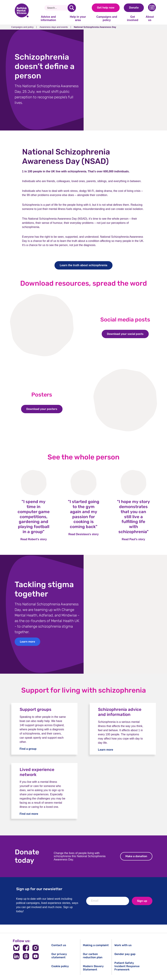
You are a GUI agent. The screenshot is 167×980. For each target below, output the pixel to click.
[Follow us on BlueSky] (16, 948)
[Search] (57, 8)
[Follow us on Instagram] (35, 948)
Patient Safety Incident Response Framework (127, 966)
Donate (134, 8)
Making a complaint (96, 945)
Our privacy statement (59, 956)
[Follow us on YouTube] (35, 956)
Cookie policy (60, 966)
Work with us (123, 945)
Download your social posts (128, 334)
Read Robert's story (34, 539)
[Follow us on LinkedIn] (16, 956)
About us (150, 18)
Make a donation (139, 856)
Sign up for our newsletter (39, 889)
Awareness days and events (54, 27)
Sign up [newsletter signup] (142, 901)
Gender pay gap (125, 954)
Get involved (133, 18)
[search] (72, 8)
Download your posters (44, 409)
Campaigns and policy (107, 18)
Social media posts (125, 320)
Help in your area (78, 18)
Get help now (106, 8)
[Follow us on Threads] (26, 956)
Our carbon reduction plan (93, 956)
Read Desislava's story (84, 534)
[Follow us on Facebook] (26, 948)
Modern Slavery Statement (93, 968)
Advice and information (48, 18)
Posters (42, 395)
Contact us (59, 945)
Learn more (27, 642)
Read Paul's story (133, 539)
